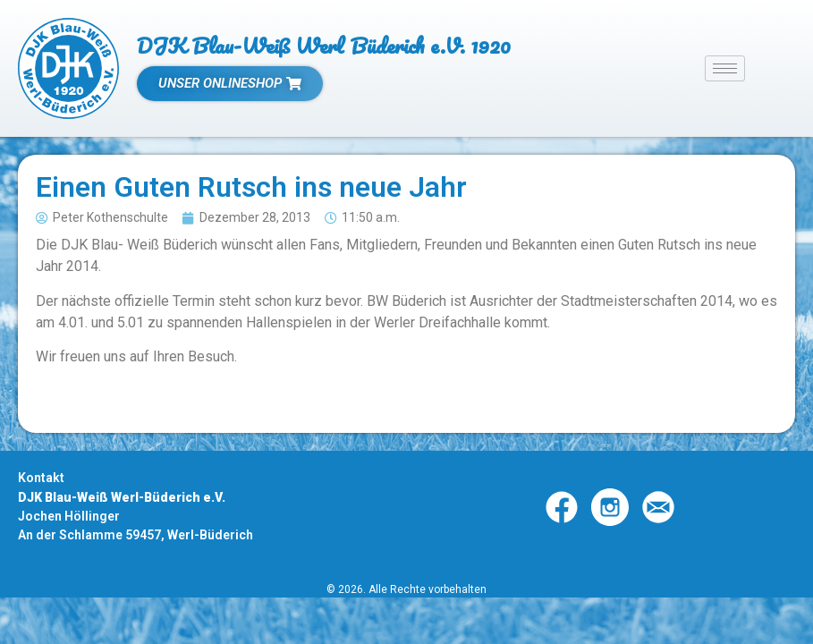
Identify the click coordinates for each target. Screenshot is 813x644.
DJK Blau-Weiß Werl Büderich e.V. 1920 (324, 45)
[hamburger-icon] (725, 68)
